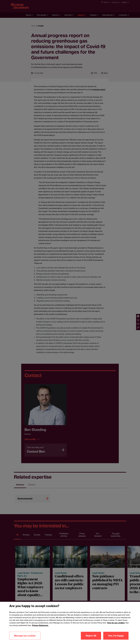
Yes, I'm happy (116, 638)
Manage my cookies (25, 638)
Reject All (91, 638)
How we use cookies (116, 625)
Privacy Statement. (40, 628)
